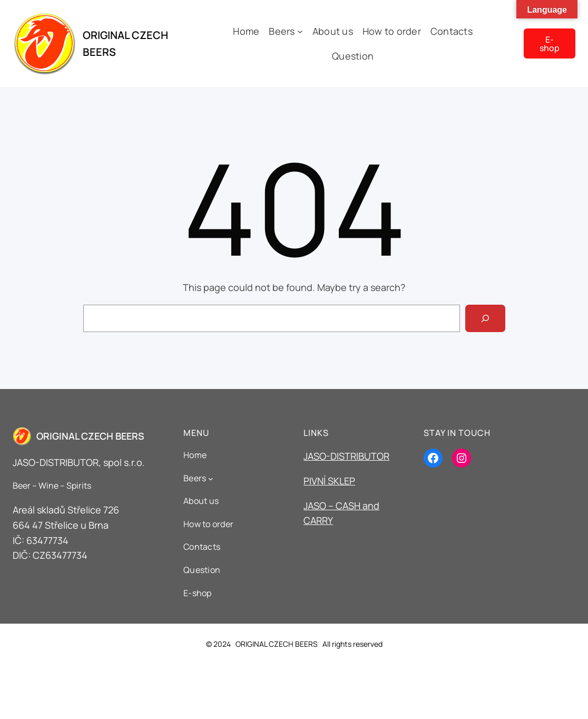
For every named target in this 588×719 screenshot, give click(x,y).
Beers (282, 31)
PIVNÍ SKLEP (329, 481)
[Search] (485, 318)
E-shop (550, 44)
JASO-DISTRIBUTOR (346, 456)
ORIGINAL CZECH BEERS (90, 436)
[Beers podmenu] (300, 31)
